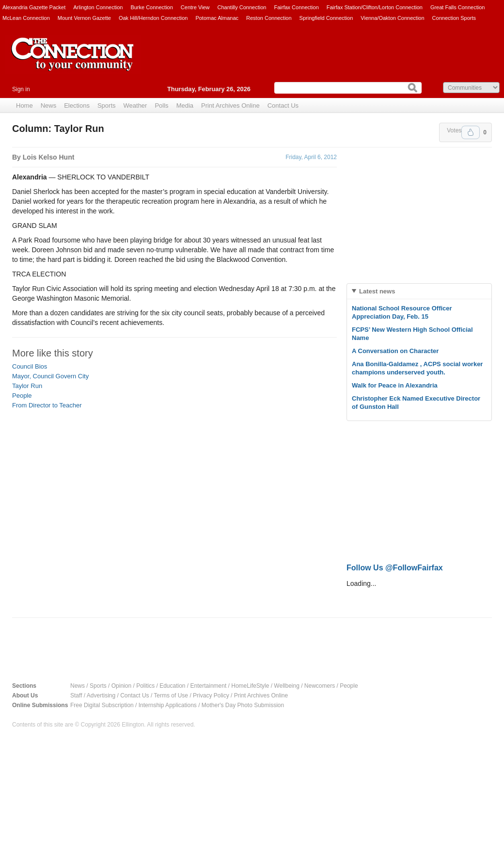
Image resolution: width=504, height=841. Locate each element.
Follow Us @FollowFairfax (395, 568)
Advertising (101, 695)
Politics (145, 686)
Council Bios (30, 366)
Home (24, 105)
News (49, 105)
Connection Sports (454, 18)
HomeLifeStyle (250, 686)
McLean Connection (26, 18)
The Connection (73, 62)
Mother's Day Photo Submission (243, 705)
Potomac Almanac (217, 18)
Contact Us (283, 105)
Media (185, 105)
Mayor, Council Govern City (50, 376)
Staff (76, 695)
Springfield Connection (326, 18)
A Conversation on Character (395, 351)
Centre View (195, 7)
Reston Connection (269, 18)
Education (172, 686)
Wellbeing (286, 686)
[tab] (419, 291)
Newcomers (320, 686)
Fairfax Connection (296, 7)
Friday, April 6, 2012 (311, 157)
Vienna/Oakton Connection (392, 18)
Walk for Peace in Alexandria (395, 385)
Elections (77, 105)
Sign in (21, 89)
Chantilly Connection (242, 7)
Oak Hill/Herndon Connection (153, 18)
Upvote (471, 132)
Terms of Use (171, 695)
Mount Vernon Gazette (84, 18)
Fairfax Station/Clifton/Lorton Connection (375, 7)
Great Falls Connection (458, 7)
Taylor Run (27, 386)
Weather (135, 105)
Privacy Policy (211, 695)
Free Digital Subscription (102, 705)
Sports (107, 105)
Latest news (377, 291)
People (22, 396)
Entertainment (209, 686)
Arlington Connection (98, 7)
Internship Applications (168, 705)
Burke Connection (151, 7)
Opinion (121, 686)
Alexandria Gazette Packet (34, 7)
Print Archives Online (230, 105)
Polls (161, 105)
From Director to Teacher (47, 405)
